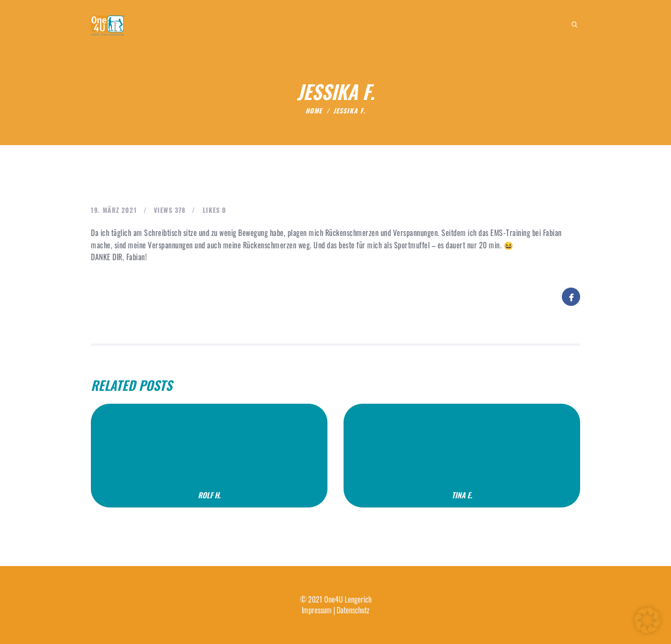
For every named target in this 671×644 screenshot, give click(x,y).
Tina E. (462, 495)
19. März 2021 (114, 210)
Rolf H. (209, 495)
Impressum (317, 610)
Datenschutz (353, 610)
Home (314, 111)
